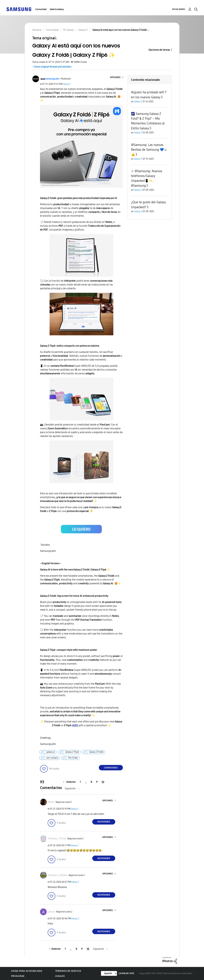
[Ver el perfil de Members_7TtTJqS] (57, 839)
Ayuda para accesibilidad (27, 971)
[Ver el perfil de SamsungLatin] (52, 79)
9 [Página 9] (97, 782)
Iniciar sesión (179, 9)
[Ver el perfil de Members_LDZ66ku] (58, 875)
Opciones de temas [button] (159, 50)
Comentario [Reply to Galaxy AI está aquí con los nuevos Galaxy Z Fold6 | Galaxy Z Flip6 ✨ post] (111, 768)
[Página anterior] (70, 782)
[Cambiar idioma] (109, 973)
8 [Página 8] (91, 782)
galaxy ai (51, 752)
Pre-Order (73, 758)
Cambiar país (126, 973)
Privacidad (18, 976)
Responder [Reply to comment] (104, 822)
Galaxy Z (66, 84)
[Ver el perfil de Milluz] (51, 802)
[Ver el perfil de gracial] (52, 912)
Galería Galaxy (57, 9)
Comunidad (41, 9)
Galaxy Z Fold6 (96, 752)
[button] (117, 77)
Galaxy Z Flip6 (72, 752)
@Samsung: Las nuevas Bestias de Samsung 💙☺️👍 (149, 150)
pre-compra (52, 758)
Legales (60, 976)
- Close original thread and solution (52, 67)
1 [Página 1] (80, 782)
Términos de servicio (68, 971)
